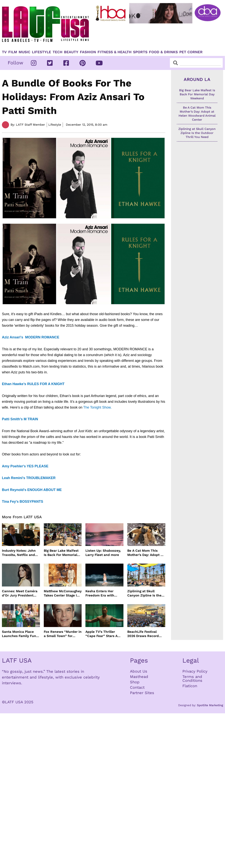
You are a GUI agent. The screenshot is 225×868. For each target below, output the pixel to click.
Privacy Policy (195, 671)
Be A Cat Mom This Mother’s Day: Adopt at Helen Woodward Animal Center (146, 553)
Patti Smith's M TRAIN (20, 419)
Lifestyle (41, 52)
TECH (57, 52)
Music (24, 52)
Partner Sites (142, 693)
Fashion (88, 52)
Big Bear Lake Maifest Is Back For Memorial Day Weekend (61, 553)
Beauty (71, 52)
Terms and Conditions (192, 679)
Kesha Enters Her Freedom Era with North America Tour (101, 593)
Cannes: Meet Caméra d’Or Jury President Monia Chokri (20, 593)
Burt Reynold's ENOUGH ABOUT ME (32, 490)
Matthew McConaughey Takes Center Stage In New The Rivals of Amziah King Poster (63, 593)
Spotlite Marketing (210, 705)
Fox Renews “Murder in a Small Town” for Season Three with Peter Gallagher (63, 634)
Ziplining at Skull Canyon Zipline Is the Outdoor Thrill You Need (144, 593)
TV (4, 52)
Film (13, 52)
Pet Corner (191, 52)
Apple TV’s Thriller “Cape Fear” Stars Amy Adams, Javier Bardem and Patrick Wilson (104, 634)
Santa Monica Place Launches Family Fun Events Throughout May (19, 634)
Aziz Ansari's (13, 337)
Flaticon (190, 686)
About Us (139, 671)
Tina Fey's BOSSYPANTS (23, 502)
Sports (140, 52)
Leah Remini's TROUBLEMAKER (29, 478)
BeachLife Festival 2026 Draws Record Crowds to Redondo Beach (143, 634)
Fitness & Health (115, 52)
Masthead (139, 677)
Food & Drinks (163, 52)
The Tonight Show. (98, 407)
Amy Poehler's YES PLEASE (25, 466)
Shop (135, 682)
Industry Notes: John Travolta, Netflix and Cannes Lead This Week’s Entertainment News (20, 553)
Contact (137, 687)
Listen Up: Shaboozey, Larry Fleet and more (103, 553)
